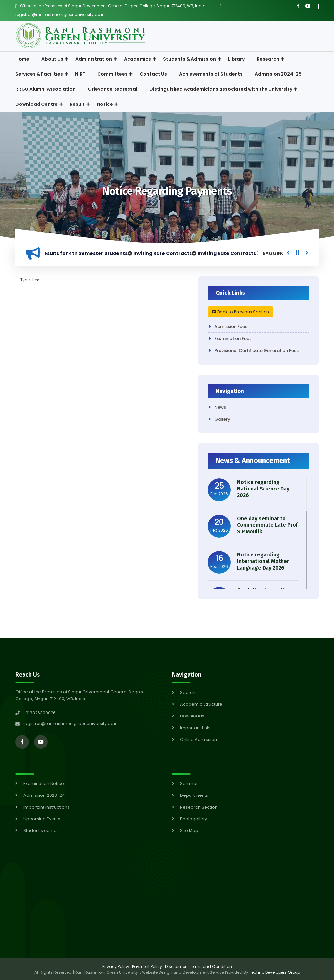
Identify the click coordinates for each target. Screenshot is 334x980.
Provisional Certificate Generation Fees (257, 351)
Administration (94, 59)
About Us (52, 59)
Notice (105, 104)
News (220, 407)
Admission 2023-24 (44, 795)
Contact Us (153, 74)
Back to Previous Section (241, 312)
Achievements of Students (211, 74)
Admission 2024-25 (278, 74)
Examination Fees (233, 338)
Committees (112, 74)
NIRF (80, 74)
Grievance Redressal (113, 89)
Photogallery (194, 819)
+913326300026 (36, 713)
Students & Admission (190, 59)
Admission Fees (231, 326)
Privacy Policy (116, 966)
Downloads (192, 716)
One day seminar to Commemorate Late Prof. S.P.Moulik (268, 525)
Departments (194, 795)
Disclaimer (176, 966)
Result (77, 104)
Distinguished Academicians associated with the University (221, 89)
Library (236, 59)
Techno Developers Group (275, 972)
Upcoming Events (42, 819)
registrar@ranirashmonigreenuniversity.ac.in (60, 15)
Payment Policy (147, 966)
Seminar (189, 784)
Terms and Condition (211, 966)
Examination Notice (44, 784)
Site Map (189, 831)
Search (188, 692)
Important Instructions (46, 807)
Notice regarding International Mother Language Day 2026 (263, 561)
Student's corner (41, 831)
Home (22, 59)
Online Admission (198, 739)
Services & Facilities (39, 74)
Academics (137, 59)
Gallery (222, 419)
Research (268, 59)
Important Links (196, 728)
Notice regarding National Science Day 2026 (263, 489)
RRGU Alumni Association (46, 89)
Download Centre (37, 104)
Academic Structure (201, 704)
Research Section (199, 807)
